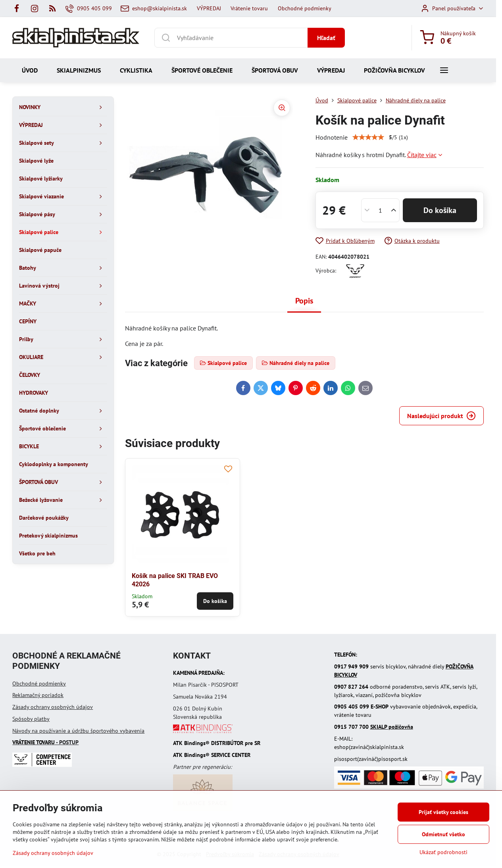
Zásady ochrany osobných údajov (53, 707)
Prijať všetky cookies (443, 812)
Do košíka (440, 210)
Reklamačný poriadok (38, 695)
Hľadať (326, 38)
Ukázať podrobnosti (443, 852)
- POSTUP (45, 742)
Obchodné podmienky (39, 684)
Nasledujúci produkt (441, 416)
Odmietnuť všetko (443, 834)
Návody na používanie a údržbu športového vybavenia (78, 731)
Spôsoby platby (31, 719)
